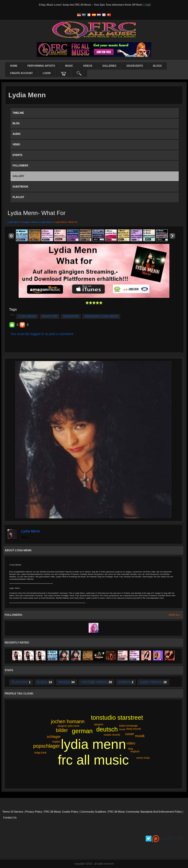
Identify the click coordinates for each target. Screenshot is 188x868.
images (26, 222)
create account (21, 73)
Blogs (157, 66)
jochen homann (68, 721)
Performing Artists (41, 66)
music (122, 729)
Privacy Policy (34, 812)
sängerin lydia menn (101, 316)
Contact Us (10, 818)
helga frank (41, 753)
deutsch (107, 729)
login (47, 73)
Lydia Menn (14, 222)
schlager (54, 736)
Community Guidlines (93, 812)
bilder (62, 730)
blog (131, 749)
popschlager (46, 746)
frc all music (93, 760)
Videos (88, 66)
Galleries (109, 66)
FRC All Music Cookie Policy (61, 812)
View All (174, 615)
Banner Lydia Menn (42, 222)
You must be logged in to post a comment (42, 334)
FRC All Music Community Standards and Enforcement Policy (145, 812)
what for (50, 316)
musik (140, 736)
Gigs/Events (135, 66)
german (82, 731)
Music (69, 66)
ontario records (112, 735)
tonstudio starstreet (117, 717)
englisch (135, 751)
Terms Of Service (13, 812)
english (56, 742)
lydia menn (27, 316)
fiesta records (134, 729)
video (131, 743)
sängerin (71, 316)
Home (14, 66)
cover (130, 734)
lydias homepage (128, 726)
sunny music (143, 758)
